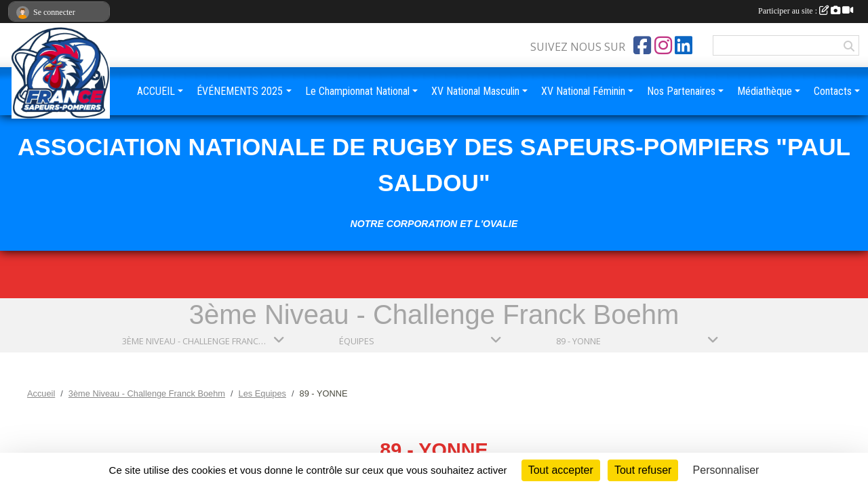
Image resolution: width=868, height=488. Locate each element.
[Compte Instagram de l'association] (663, 45)
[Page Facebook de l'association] (642, 45)
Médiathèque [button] (765, 91)
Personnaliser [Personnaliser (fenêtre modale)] (726, 470)
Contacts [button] (833, 91)
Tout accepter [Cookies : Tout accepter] (561, 470)
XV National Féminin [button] (583, 91)
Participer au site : (806, 11)
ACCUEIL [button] (156, 91)
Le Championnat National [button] (357, 91)
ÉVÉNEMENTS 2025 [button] (240, 91)
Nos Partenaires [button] (681, 91)
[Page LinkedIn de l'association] (684, 45)
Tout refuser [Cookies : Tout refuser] (643, 470)
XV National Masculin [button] (475, 91)
